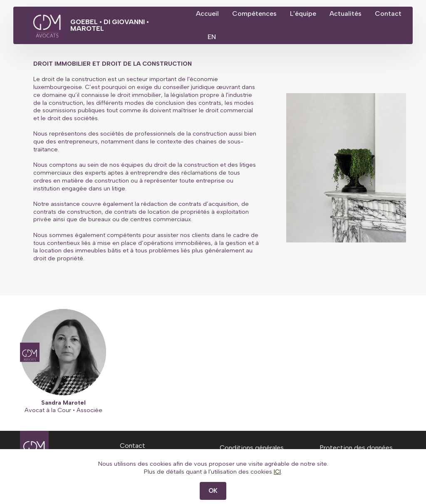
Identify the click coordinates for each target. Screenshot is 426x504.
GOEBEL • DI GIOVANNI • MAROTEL (140, 25)
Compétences (275, 14)
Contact (230, 37)
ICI (277, 472)
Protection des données (356, 448)
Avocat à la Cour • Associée (63, 410)
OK (213, 491)
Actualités (366, 14)
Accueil (228, 14)
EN (267, 37)
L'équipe (324, 14)
